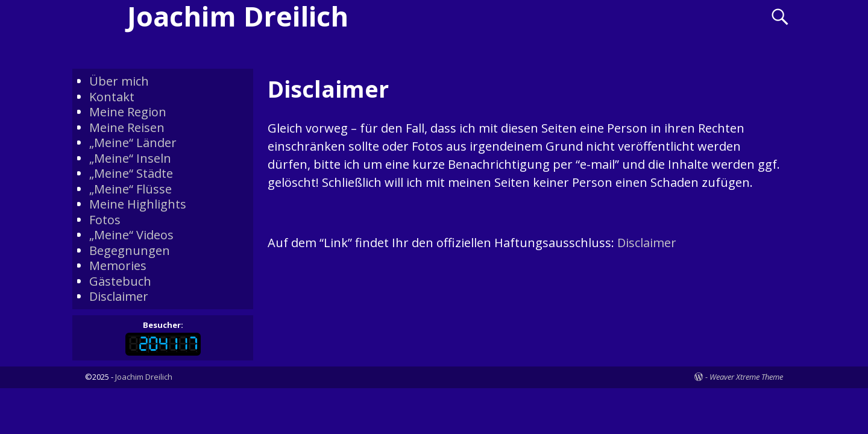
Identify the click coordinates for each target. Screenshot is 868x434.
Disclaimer (647, 243)
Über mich (119, 81)
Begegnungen (130, 250)
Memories (118, 266)
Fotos (105, 220)
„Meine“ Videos (131, 235)
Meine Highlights (138, 204)
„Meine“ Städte (131, 173)
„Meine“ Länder (133, 143)
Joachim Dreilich (144, 377)
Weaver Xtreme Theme (746, 377)
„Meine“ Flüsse (131, 189)
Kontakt (112, 97)
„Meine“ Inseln (130, 158)
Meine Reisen (127, 127)
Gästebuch (120, 281)
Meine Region (128, 112)
